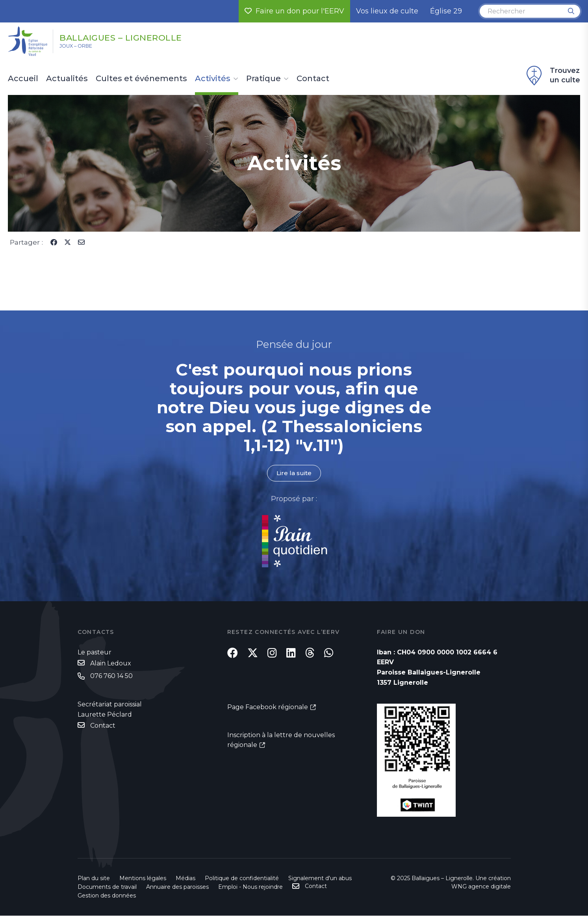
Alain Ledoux (111, 664)
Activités (213, 79)
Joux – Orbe (82, 48)
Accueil (23, 79)
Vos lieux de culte (387, 11)
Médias (185, 879)
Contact (313, 79)
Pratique (263, 79)
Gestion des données (107, 896)
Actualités (67, 79)
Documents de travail (107, 887)
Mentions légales (143, 879)
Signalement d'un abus (320, 879)
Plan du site (94, 879)
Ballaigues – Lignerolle (139, 37)
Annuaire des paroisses (177, 887)
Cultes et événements (141, 79)
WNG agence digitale (481, 887)
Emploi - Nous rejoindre (250, 887)
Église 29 (446, 11)
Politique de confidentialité (242, 879)
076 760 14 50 (111, 677)
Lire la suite (294, 473)
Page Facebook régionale (268, 712)
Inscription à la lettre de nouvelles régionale (281, 745)
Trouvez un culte (552, 76)
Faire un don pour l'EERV (294, 11)
